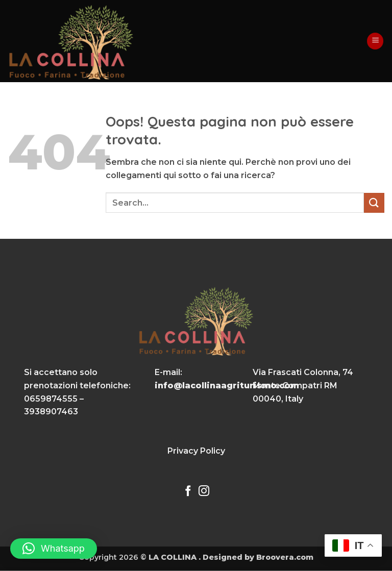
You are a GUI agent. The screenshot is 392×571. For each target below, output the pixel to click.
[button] (375, 41)
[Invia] (374, 203)
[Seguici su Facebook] (188, 492)
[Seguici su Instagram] (204, 492)
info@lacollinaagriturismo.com (227, 386)
